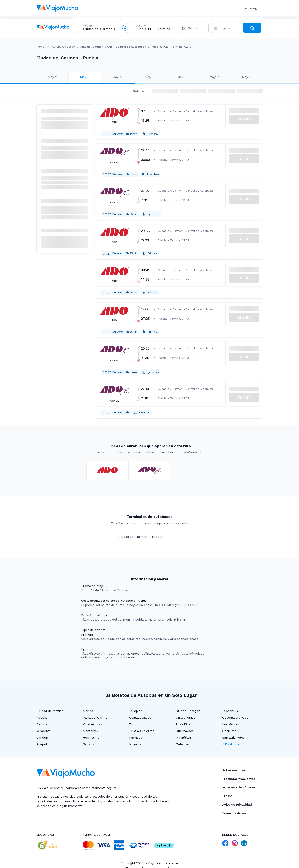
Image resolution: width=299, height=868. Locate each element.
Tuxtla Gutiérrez (142, 731)
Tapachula (230, 711)
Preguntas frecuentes (239, 779)
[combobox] (102, 29)
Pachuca (136, 737)
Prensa (227, 796)
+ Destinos (231, 744)
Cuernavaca (185, 731)
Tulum (134, 724)
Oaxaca (42, 724)
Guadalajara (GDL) (236, 718)
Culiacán (182, 744)
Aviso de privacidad (237, 805)
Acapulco (43, 744)
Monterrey (91, 731)
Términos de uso (235, 813)
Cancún (42, 737)
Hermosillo (91, 737)
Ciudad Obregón (188, 711)
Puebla (42, 718)
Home (40, 47)
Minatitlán (183, 737)
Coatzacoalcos (140, 718)
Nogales (135, 744)
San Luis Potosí (234, 737)
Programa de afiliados (239, 787)
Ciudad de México (50, 711)
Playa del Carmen (96, 718)
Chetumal (230, 731)
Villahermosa (93, 724)
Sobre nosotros (234, 770)
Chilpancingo (186, 718)
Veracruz (43, 731)
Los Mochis (231, 724)
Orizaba (89, 744)
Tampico (136, 711)
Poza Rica (183, 724)
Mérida (88, 711)
